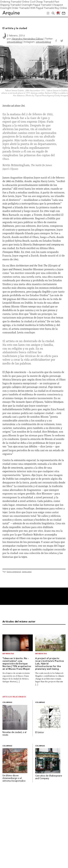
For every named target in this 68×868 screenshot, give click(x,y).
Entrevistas (8, 654)
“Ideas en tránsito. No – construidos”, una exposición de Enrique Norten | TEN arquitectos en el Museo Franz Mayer (17, 664)
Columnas (7, 702)
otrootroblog (14, 42)
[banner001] (34, 604)
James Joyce (27, 572)
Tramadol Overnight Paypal (25, 5)
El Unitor (40, 733)
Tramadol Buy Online (55, 8)
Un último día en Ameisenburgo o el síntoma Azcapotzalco (14, 778)
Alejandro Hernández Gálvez (27, 39)
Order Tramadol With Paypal (27, 8)
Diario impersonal (14, 572)
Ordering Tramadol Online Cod (17, 2)
